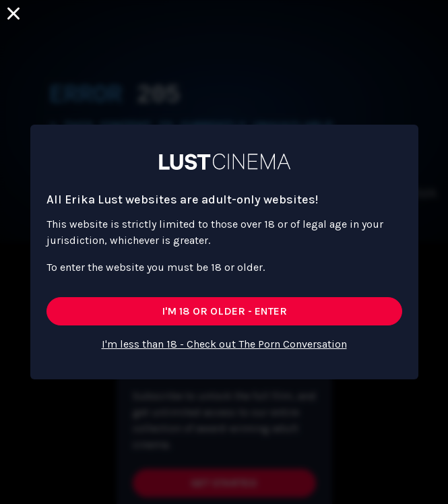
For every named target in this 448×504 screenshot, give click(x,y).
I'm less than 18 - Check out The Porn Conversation (224, 344)
